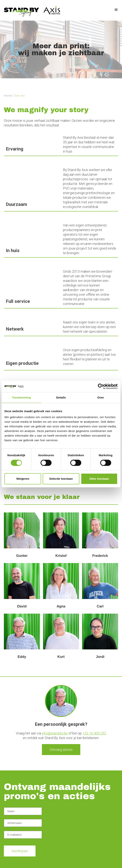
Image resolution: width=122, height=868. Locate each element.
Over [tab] (101, 397)
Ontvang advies (61, 750)
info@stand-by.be (55, 733)
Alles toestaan (99, 479)
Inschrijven (20, 851)
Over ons (19, 96)
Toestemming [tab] (21, 397)
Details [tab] (61, 397)
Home (8, 96)
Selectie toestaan (61, 479)
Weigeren (23, 479)
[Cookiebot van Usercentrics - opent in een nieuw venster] (101, 386)
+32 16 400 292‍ (94, 733)
